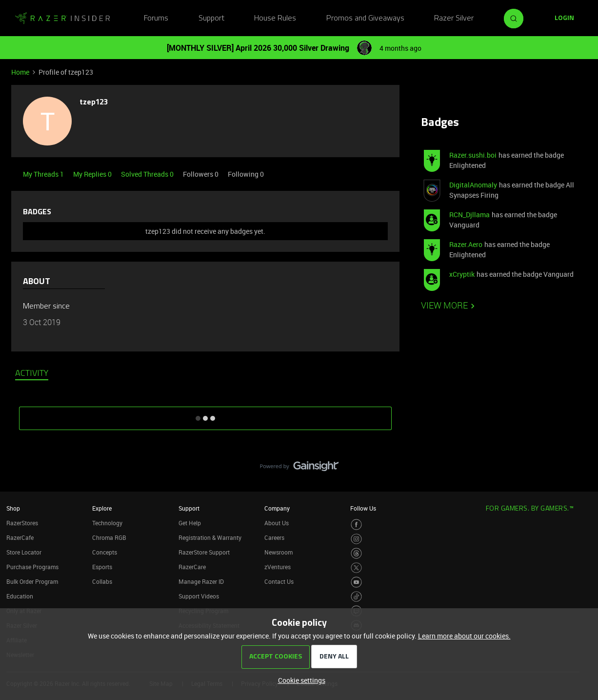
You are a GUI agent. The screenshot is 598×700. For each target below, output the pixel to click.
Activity (32, 374)
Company (277, 508)
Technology (107, 523)
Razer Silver (454, 19)
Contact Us (279, 581)
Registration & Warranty (210, 537)
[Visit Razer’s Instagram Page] (356, 539)
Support (211, 19)
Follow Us (363, 508)
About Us (277, 523)
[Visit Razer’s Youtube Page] (356, 582)
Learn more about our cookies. (464, 636)
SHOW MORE (205, 415)
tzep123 (94, 103)
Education (20, 596)
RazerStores (22, 523)
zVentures (278, 567)
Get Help (190, 523)
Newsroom (279, 552)
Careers (274, 537)
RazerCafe (20, 537)
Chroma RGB (109, 537)
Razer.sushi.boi (473, 155)
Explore (102, 508)
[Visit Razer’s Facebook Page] (356, 525)
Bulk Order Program (32, 581)
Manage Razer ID (201, 581)
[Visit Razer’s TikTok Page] (356, 597)
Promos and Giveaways (365, 19)
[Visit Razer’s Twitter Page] (356, 568)
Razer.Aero (466, 244)
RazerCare (192, 567)
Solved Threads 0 (148, 174)
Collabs (102, 581)
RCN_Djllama (469, 215)
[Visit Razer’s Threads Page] (356, 553)
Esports (102, 567)
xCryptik (462, 274)
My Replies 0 (93, 174)
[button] (564, 19)
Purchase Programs (32, 567)
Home (20, 72)
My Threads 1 (44, 174)
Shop (13, 508)
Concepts (105, 552)
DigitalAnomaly (473, 185)
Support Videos (199, 596)
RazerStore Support (204, 552)
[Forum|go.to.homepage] (62, 19)
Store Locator (24, 552)
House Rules (275, 19)
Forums (156, 19)
